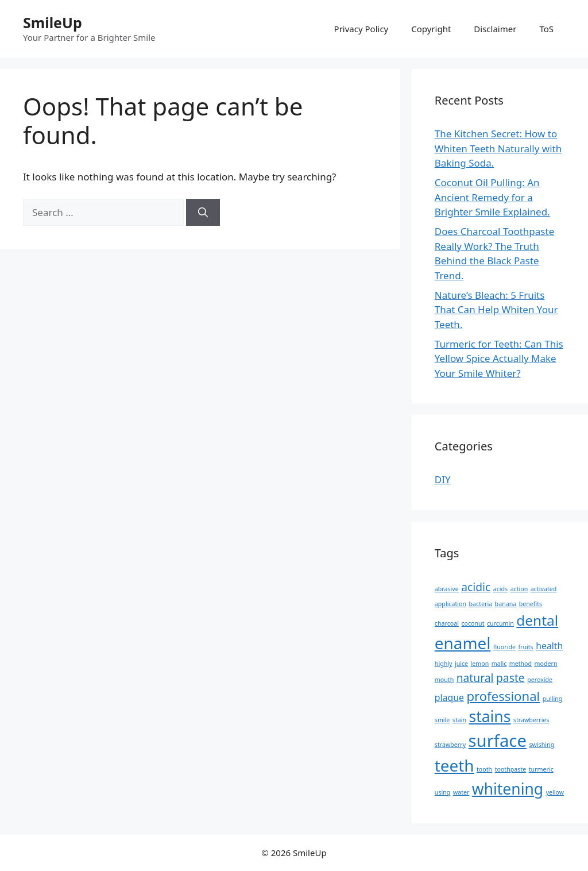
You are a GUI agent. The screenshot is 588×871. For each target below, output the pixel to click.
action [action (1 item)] (519, 589)
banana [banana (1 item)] (506, 604)
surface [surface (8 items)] (498, 741)
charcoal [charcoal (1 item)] (447, 623)
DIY (443, 479)
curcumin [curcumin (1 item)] (500, 623)
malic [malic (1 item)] (499, 664)
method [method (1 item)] (521, 664)
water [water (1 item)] (461, 792)
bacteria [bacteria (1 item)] (481, 604)
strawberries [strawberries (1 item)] (531, 720)
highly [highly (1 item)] (444, 664)
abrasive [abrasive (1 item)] (447, 589)
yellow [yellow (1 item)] (555, 792)
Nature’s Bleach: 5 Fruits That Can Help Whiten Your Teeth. (496, 310)
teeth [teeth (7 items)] (454, 765)
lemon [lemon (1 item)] (480, 664)
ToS (546, 29)
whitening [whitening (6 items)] (508, 789)
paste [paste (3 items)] (510, 678)
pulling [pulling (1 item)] (553, 699)
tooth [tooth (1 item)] (484, 769)
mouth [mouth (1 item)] (444, 680)
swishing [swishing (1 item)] (541, 745)
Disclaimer (495, 29)
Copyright (431, 29)
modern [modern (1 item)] (546, 664)
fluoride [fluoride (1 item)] (504, 647)
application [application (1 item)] (450, 604)
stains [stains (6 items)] (490, 716)
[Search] (203, 213)
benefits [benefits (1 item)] (531, 604)
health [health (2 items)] (549, 646)
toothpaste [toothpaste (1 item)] (511, 769)
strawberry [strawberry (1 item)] (450, 745)
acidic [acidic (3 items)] (476, 587)
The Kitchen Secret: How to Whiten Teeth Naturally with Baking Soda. (498, 148)
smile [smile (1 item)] (442, 720)
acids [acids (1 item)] (501, 589)
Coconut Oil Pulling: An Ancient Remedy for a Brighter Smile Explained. (492, 197)
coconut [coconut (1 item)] (473, 623)
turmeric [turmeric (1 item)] (541, 769)
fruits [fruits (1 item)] (525, 647)
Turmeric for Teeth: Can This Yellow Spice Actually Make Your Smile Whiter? (499, 359)
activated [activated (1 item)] (544, 589)
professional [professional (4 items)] (503, 696)
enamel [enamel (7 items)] (463, 643)
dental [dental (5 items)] (537, 620)
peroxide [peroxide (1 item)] (540, 680)
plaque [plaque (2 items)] (449, 697)
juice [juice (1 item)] (461, 664)
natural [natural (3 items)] (475, 678)
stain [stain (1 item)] (459, 720)
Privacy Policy (361, 29)
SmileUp (53, 22)
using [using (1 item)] (443, 792)
